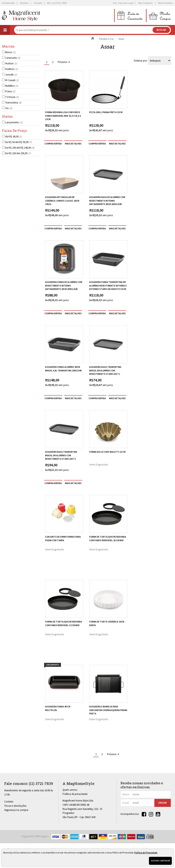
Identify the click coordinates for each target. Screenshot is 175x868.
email (126, 803)
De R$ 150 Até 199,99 (18, 153)
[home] (21, 15)
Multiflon (12, 86)
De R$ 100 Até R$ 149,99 (20, 148)
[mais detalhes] (73, 143)
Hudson (11, 63)
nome (126, 794)
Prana (10, 91)
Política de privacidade (75, 794)
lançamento (53, 665)
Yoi (9, 108)
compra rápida (53, 143)
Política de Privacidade (146, 853)
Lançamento (14, 122)
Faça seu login (126, 3)
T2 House (12, 97)
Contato (9, 802)
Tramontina (13, 103)
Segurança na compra (16, 810)
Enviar (163, 803)
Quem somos (70, 790)
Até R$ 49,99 (14, 137)
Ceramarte (13, 58)
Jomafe (11, 75)
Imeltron (12, 69)
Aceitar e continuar (160, 861)
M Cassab (12, 80)
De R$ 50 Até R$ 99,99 (19, 142)
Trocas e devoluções (15, 806)
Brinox (10, 52)
